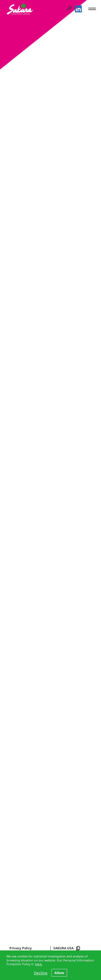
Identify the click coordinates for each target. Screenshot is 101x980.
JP (69, 9)
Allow (59, 973)
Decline (41, 973)
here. (39, 964)
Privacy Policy (21, 948)
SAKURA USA (67, 948)
